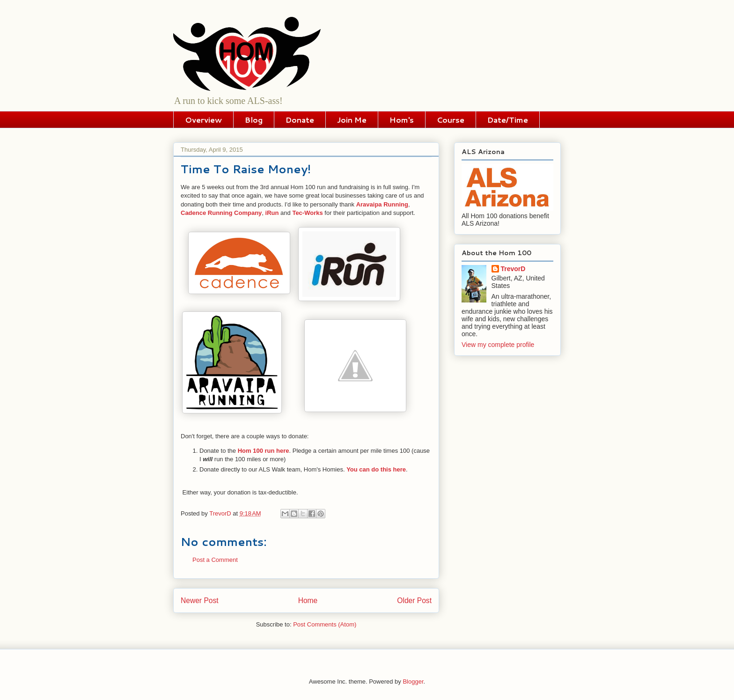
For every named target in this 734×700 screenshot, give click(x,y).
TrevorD (513, 269)
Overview (203, 120)
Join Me (352, 120)
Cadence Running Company (221, 213)
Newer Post (200, 601)
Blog (254, 120)
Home (308, 601)
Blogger (413, 682)
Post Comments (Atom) (325, 624)
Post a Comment (215, 560)
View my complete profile (498, 345)
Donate (300, 120)
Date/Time (508, 120)
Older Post (414, 601)
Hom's (402, 120)
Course (451, 120)
